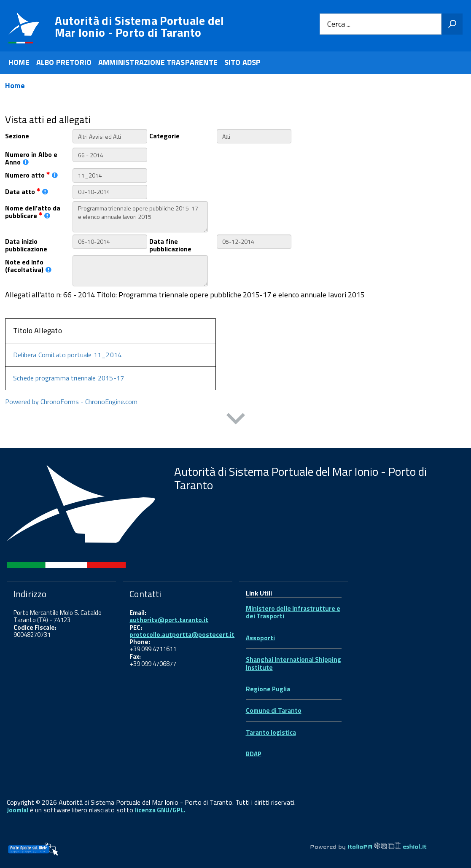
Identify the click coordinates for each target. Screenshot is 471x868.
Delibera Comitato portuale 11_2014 (67, 355)
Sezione (17, 135)
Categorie (164, 135)
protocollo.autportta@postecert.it (182, 635)
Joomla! (17, 810)
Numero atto (31, 174)
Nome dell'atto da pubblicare (33, 211)
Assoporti (260, 638)
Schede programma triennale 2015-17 (69, 378)
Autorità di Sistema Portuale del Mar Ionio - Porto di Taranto (140, 27)
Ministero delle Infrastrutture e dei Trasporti (293, 612)
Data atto (27, 191)
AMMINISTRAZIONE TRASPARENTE (158, 62)
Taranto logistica (271, 732)
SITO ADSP (243, 62)
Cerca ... (339, 24)
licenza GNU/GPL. (160, 810)
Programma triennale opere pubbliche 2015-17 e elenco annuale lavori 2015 (140, 217)
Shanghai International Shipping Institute (293, 663)
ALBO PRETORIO (64, 62)
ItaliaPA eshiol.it (387, 846)
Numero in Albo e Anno (31, 158)
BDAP (254, 754)
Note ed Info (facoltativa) (28, 265)
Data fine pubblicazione (170, 245)
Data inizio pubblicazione (26, 245)
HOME (19, 62)
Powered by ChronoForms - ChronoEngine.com (71, 402)
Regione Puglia (268, 689)
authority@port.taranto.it (169, 620)
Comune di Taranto (274, 710)
